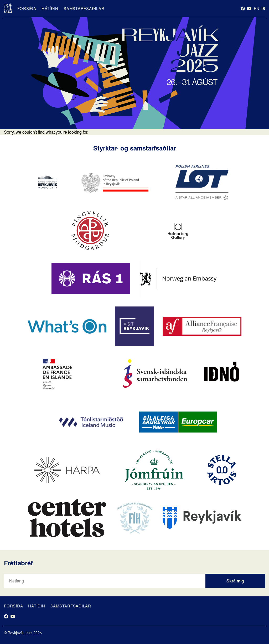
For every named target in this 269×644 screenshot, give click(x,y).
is (263, 8)
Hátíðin (50, 8)
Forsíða (27, 8)
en (257, 8)
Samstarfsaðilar (84, 8)
